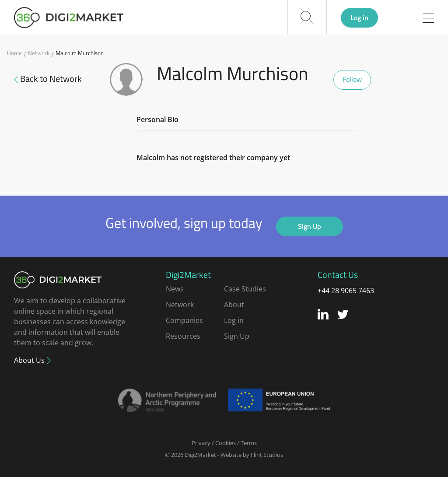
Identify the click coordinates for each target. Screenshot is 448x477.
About (234, 305)
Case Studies (245, 289)
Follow (352, 79)
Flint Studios (267, 455)
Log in (359, 18)
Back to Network (48, 79)
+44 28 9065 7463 (346, 291)
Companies (184, 320)
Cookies (226, 443)
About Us (30, 360)
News (175, 289)
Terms (249, 443)
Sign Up (310, 226)
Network (39, 53)
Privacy (201, 443)
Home (14, 53)
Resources (183, 336)
